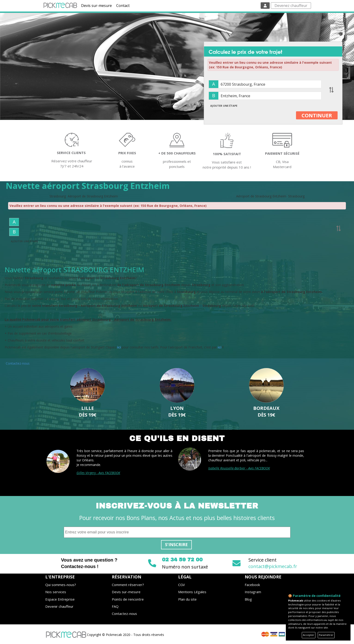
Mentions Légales (192, 592)
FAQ (115, 606)
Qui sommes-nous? (61, 585)
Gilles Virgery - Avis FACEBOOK (98, 473)
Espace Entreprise (60, 599)
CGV (182, 585)
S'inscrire (176, 544)
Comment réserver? (128, 585)
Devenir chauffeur (59, 606)
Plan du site (187, 599)
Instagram (253, 592)
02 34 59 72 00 (182, 560)
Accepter (309, 635)
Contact (123, 6)
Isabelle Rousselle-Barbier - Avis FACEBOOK (239, 468)
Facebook (252, 585)
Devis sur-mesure (96, 6)
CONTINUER (317, 115)
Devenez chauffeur (291, 6)
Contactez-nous (18, 363)
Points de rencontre (128, 599)
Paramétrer (326, 635)
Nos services (56, 592)
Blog (248, 599)
